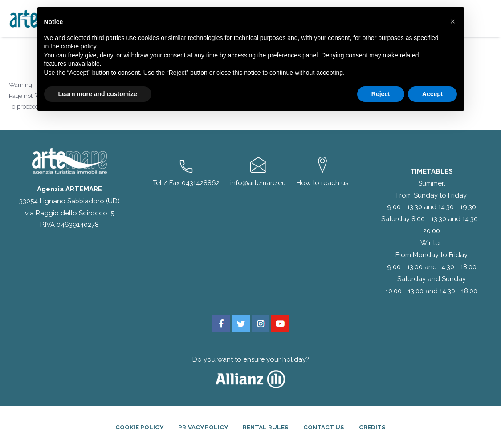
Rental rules (266, 427)
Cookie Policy (139, 427)
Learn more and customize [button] (98, 94)
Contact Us (324, 427)
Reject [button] (381, 94)
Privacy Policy (203, 427)
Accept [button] (433, 94)
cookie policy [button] (79, 46)
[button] (453, 21)
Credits (372, 427)
